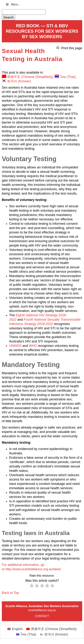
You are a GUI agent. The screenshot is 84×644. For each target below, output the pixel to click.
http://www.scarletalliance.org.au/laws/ (33, 569)
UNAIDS (15, 346)
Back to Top (10, 593)
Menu (12, 4)
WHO (33, 346)
